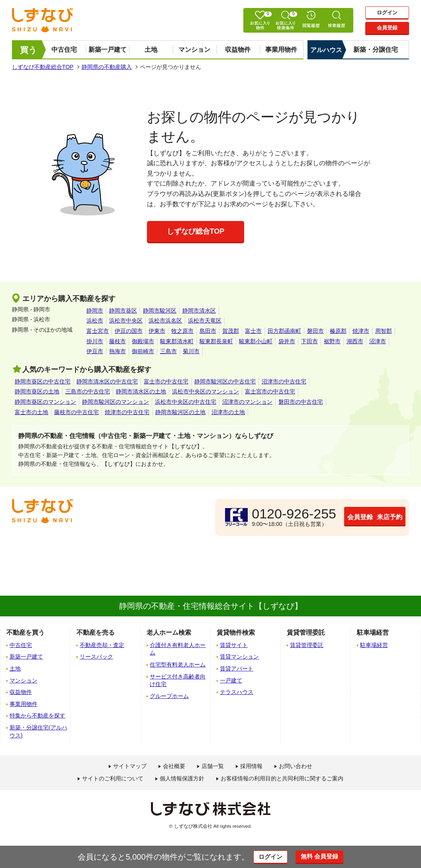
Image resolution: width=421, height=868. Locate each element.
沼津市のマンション (247, 402)
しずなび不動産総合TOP (43, 67)
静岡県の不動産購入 (107, 67)
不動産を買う (25, 632)
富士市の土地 (31, 412)
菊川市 (191, 351)
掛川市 (95, 341)
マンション (194, 50)
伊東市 (157, 331)
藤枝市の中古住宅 (76, 412)
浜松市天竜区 (205, 321)
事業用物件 (281, 50)
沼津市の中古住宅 (284, 381)
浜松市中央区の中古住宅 (186, 402)
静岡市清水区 (199, 311)
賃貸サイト (234, 645)
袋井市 (287, 341)
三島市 (168, 351)
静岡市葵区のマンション (45, 402)
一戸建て (231, 680)
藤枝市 (117, 341)
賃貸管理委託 (307, 645)
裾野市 (332, 341)
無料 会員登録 (327, 856)
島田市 (208, 331)
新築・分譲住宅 (376, 50)
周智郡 (384, 331)
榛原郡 (338, 331)
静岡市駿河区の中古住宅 (225, 381)
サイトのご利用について (113, 778)
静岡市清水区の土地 (141, 391)
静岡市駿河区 (160, 311)
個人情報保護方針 (182, 778)
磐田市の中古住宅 (301, 402)
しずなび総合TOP (196, 231)
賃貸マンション (239, 657)
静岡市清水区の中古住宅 (107, 381)
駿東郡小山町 (256, 341)
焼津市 (361, 331)
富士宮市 (98, 331)
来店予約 (367, 517)
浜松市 (95, 321)
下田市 (309, 341)
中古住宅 (64, 50)
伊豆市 (95, 351)
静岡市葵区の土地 (37, 391)
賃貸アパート (237, 669)
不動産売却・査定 (102, 645)
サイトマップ (130, 766)
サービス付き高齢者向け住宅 (178, 680)
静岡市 (95, 311)
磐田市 (315, 331)
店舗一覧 (213, 766)
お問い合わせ (296, 766)
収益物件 (238, 50)
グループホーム (169, 696)
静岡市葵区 (123, 311)
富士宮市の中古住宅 (270, 391)
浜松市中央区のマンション (206, 391)
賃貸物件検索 (236, 632)
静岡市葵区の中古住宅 (43, 381)
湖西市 (355, 341)
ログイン (387, 13)
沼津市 (378, 341)
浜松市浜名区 (165, 321)
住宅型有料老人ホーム (178, 665)
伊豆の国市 (129, 331)
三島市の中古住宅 (88, 391)
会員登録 (387, 29)
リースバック (96, 657)
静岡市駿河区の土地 (180, 412)
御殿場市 (143, 341)
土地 (151, 50)
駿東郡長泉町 (216, 341)
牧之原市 (182, 331)
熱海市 (117, 351)
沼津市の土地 (228, 412)
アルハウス (326, 50)
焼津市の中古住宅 (127, 412)
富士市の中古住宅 (166, 381)
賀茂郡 (231, 331)
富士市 (253, 331)
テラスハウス (237, 692)
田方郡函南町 (284, 331)
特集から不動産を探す (37, 716)
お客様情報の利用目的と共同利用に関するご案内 (282, 778)
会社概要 (174, 766)
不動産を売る (96, 632)
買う (28, 50)
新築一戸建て (108, 50)
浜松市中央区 (126, 321)
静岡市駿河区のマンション (116, 402)
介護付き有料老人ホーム (178, 649)
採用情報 (251, 766)
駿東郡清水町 (177, 341)
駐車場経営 (374, 645)
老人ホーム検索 (169, 632)
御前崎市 (143, 351)
